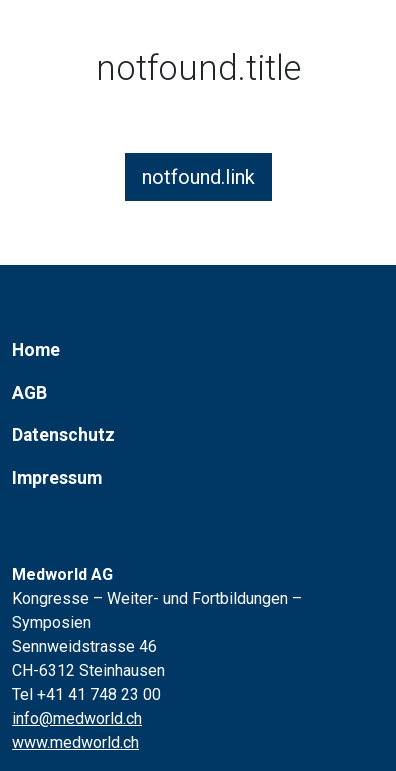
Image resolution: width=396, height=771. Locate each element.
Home (36, 350)
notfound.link (198, 177)
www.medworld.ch (75, 742)
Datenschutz (63, 435)
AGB (29, 393)
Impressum (57, 478)
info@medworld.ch (77, 718)
